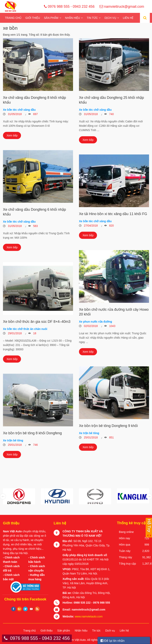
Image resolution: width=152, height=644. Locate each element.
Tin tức (92, 18)
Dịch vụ (110, 18)
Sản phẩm (51, 18)
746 (35, 445)
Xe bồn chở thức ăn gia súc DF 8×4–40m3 (37, 322)
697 (35, 114)
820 (111, 226)
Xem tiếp (12, 135)
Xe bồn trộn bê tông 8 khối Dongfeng (32, 433)
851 (111, 437)
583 (35, 226)
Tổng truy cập (127, 564)
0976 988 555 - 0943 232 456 (69, 7)
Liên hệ (128, 18)
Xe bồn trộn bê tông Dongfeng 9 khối (108, 426)
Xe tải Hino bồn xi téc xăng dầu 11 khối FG (113, 214)
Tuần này (125, 551)
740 (111, 114)
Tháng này (125, 557)
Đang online (126, 532)
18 (34, 333)
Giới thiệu (33, 18)
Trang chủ (13, 18)
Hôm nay (124, 538)
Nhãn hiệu (73, 18)
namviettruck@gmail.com (122, 7)
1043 (112, 326)
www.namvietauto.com (89, 616)
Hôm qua (125, 545)
